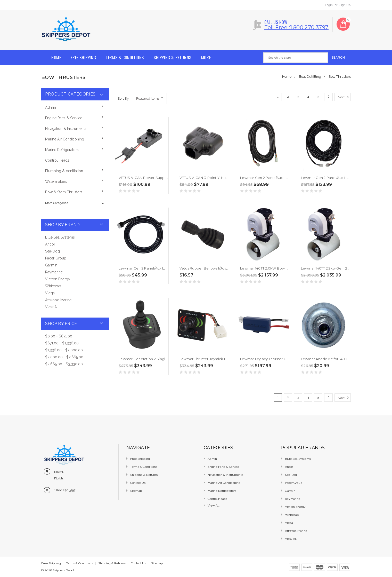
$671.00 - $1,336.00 (62, 343)
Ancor (50, 244)
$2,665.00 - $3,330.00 (64, 364)
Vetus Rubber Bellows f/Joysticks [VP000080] (219, 268)
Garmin (51, 265)
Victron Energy (58, 279)
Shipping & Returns (173, 58)
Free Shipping (83, 58)
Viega (50, 293)
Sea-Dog (52, 251)
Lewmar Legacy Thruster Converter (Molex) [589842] (285, 359)
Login (329, 5)
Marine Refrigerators (62, 150)
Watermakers (56, 181)
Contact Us (138, 483)
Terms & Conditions (125, 58)
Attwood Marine (58, 300)
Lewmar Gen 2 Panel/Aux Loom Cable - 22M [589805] (346, 178)
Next (344, 97)
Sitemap (136, 491)
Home (56, 58)
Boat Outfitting (310, 77)
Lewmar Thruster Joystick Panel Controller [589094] (224, 359)
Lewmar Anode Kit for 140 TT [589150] (333, 359)
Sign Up (345, 5)
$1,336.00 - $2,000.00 (64, 350)
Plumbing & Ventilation (64, 171)
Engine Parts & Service (64, 118)
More (206, 58)
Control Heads (57, 160)
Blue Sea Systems (60, 237)
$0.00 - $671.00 (59, 336)
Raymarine (54, 272)
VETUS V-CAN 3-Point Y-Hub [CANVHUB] (214, 178)
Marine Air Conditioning (65, 139)
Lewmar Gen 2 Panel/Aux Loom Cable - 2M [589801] (163, 268)
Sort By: (124, 98)
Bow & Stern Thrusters (64, 192)
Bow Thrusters (340, 77)
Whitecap (53, 286)
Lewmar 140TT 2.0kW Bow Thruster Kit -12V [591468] (284, 268)
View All (52, 307)
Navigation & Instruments (66, 129)
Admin (51, 107)
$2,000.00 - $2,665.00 (64, 357)
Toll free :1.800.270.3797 (296, 27)
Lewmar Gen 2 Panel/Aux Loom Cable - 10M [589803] (285, 178)
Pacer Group (56, 258)
